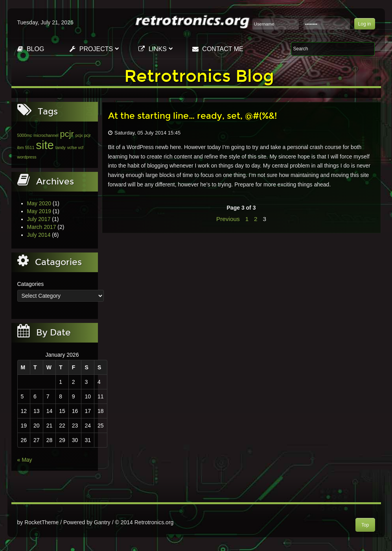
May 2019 (39, 211)
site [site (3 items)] (45, 145)
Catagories (31, 284)
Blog (31, 49)
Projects (91, 49)
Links (153, 49)
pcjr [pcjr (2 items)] (67, 134)
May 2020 (39, 203)
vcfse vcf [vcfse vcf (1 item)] (75, 147)
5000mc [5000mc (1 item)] (25, 135)
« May (25, 460)
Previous (228, 219)
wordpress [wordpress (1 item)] (27, 157)
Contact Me (218, 49)
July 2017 (39, 219)
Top (365, 525)
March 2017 (42, 227)
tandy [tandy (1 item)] (61, 147)
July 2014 (39, 235)
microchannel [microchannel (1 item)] (46, 135)
